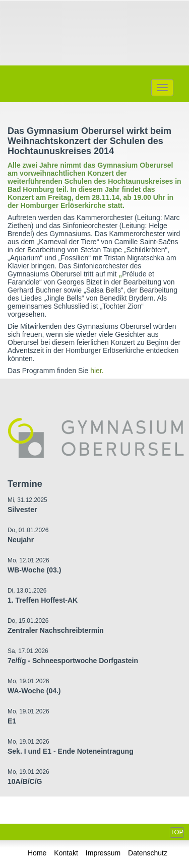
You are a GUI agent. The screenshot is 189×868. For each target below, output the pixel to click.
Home (37, 853)
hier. (97, 371)
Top (177, 832)
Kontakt (66, 853)
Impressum (103, 853)
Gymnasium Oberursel (95, 32)
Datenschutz (148, 853)
